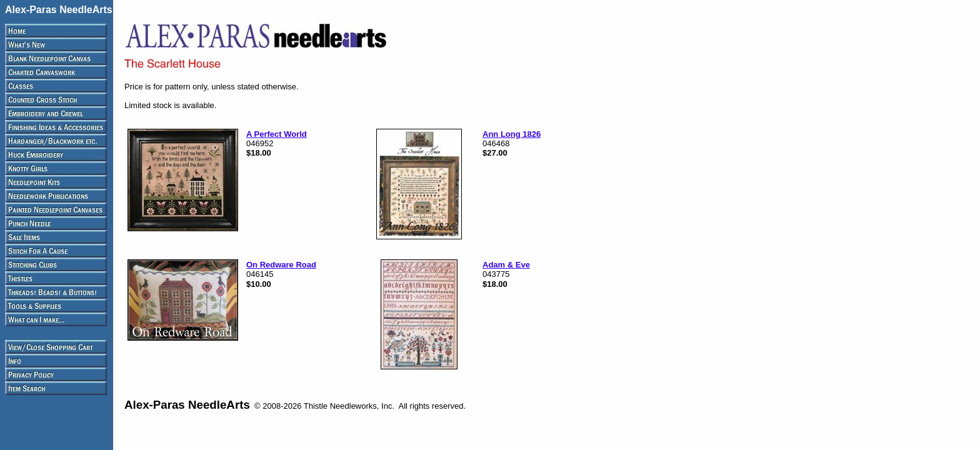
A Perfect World (277, 134)
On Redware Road (281, 265)
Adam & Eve (506, 265)
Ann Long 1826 (512, 134)
